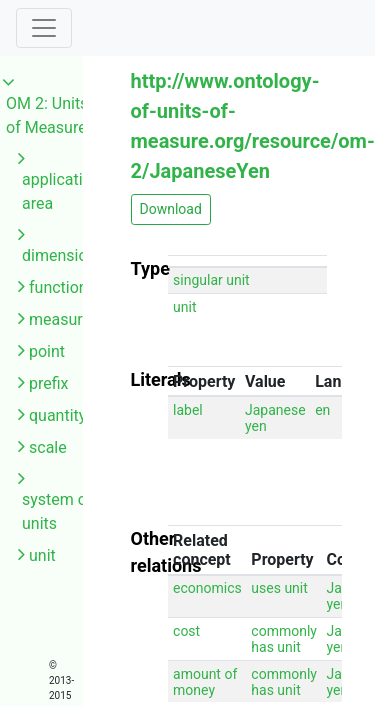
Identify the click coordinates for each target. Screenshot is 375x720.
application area (61, 191)
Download (171, 209)
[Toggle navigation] (44, 28)
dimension (59, 255)
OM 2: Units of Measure (47, 115)
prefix (49, 383)
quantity (57, 415)
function (58, 287)
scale (48, 447)
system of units (57, 511)
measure (60, 319)
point (47, 351)
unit (42, 555)
